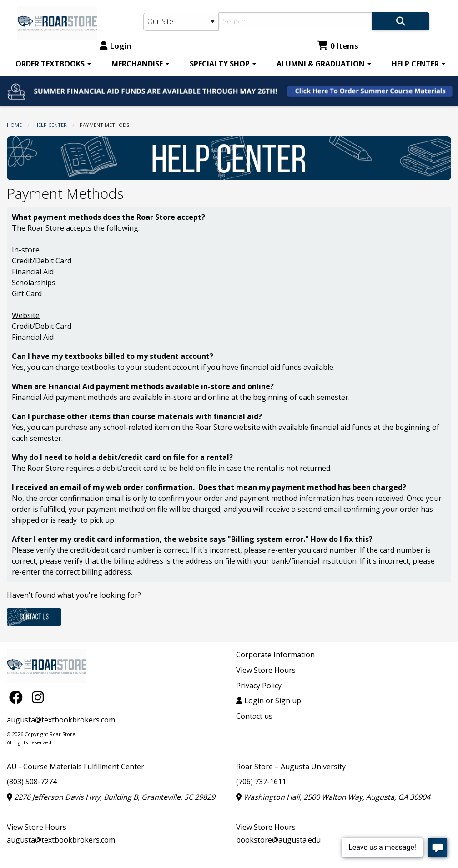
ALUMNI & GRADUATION (321, 64)
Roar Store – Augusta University (291, 767)
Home (14, 125)
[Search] (295, 21)
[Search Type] (181, 22)
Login (116, 46)
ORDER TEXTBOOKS (50, 64)
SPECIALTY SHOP (220, 64)
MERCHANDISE (137, 64)
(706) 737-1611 (261, 782)
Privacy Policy (259, 686)
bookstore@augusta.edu (278, 840)
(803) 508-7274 (32, 782)
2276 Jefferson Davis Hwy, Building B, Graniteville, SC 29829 (111, 797)
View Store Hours (266, 670)
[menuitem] (52, 64)
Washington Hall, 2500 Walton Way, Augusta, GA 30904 (333, 797)
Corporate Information (275, 655)
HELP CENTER (415, 64)
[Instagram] (38, 697)
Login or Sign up (269, 701)
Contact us (254, 716)
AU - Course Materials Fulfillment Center (75, 767)
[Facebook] (18, 697)
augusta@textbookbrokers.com (61, 720)
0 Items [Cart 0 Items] (338, 46)
